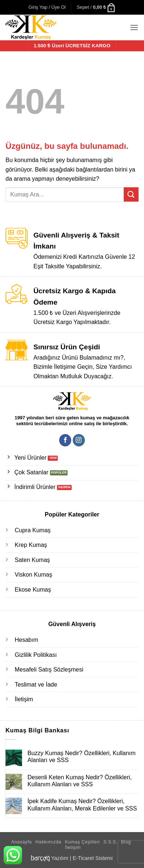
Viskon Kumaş (33, 575)
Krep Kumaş (31, 545)
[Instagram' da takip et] (79, 440)
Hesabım (26, 640)
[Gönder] (131, 194)
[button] (47, 7)
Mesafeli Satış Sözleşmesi (49, 670)
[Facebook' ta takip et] (65, 440)
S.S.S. (110, 842)
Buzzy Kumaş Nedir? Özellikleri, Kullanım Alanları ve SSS (82, 757)
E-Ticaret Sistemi (93, 858)
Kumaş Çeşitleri (82, 842)
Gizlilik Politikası (36, 655)
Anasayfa (22, 842)
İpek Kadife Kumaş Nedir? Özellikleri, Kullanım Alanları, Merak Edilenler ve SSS (82, 805)
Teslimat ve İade (36, 685)
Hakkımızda (48, 842)
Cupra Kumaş (33, 530)
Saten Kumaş (32, 560)
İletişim (24, 699)
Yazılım (60, 858)
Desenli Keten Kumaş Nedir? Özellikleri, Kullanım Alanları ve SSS (80, 781)
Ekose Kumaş (33, 590)
